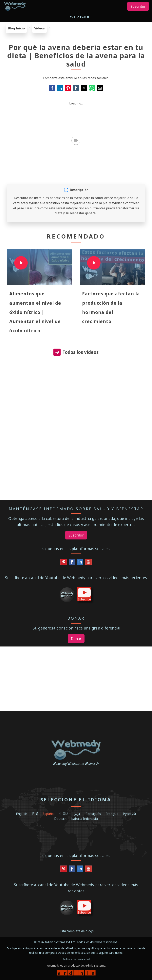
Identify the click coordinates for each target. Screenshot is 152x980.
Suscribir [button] (138, 6)
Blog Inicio (16, 28)
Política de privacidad (76, 959)
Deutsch (60, 819)
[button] (80, 17)
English (22, 814)
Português (93, 814)
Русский (129, 814)
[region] (76, 399)
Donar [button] (76, 639)
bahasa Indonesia (85, 819)
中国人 (64, 814)
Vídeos (39, 28)
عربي (77, 814)
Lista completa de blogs (76, 931)
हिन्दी (35, 814)
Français (112, 814)
